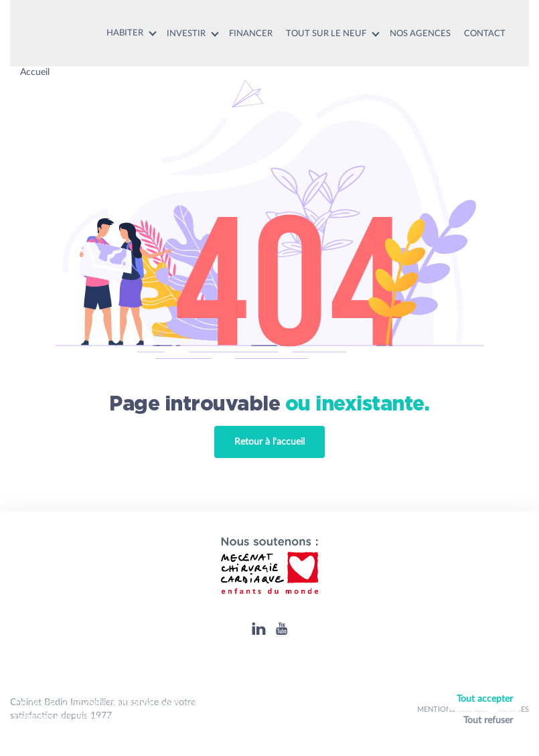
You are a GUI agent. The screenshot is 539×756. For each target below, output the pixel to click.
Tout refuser (488, 721)
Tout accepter (485, 699)
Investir (186, 34)
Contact (485, 34)
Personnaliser (488, 738)
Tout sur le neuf (326, 34)
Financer (251, 34)
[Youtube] (282, 628)
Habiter (125, 33)
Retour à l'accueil (269, 442)
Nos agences (420, 34)
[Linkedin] (259, 628)
